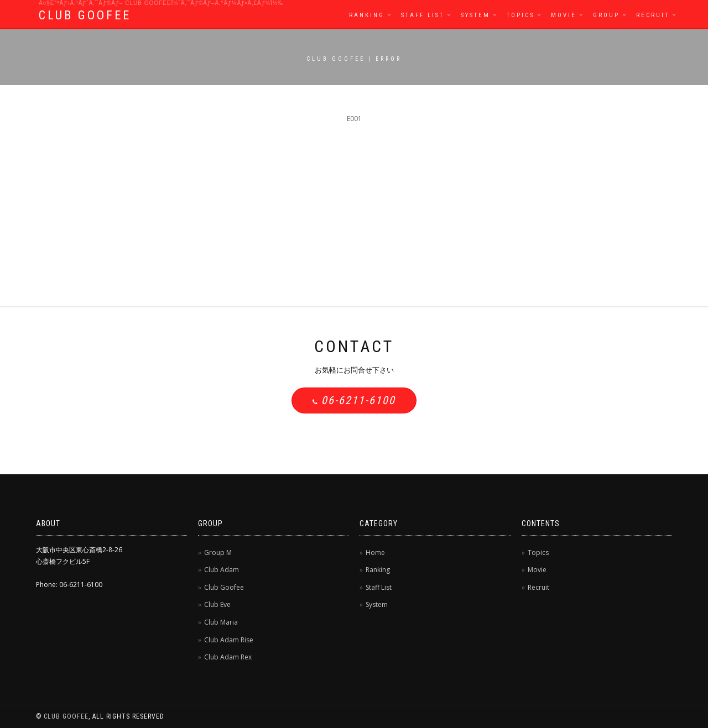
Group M (218, 552)
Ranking (367, 15)
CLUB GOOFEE (85, 15)
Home (375, 552)
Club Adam (222, 570)
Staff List (423, 15)
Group (606, 15)
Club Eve (217, 604)
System (475, 15)
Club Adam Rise (229, 640)
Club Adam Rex (228, 657)
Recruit (653, 15)
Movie (564, 15)
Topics (520, 15)
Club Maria (221, 622)
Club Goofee (224, 587)
